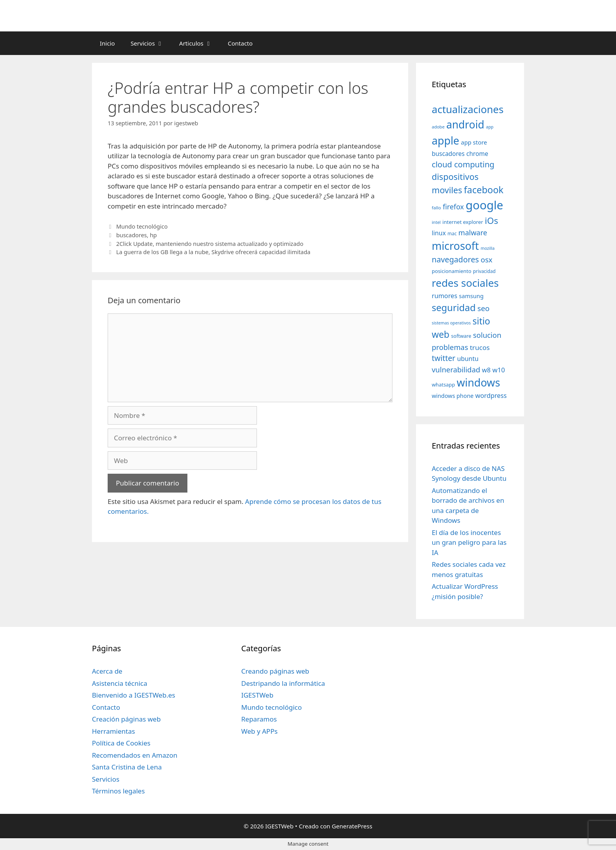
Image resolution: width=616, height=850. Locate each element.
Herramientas (114, 731)
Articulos (200, 43)
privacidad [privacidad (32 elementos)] (484, 271)
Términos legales (118, 791)
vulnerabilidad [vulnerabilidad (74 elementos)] (456, 369)
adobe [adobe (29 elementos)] (438, 127)
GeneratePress (352, 826)
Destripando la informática (283, 683)
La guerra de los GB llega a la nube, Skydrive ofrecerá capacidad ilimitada (214, 252)
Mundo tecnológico (142, 226)
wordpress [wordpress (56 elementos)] (491, 396)
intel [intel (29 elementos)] (436, 222)
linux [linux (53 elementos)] (439, 233)
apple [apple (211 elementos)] (445, 140)
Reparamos (259, 719)
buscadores (132, 235)
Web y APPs (259, 731)
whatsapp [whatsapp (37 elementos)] (443, 385)
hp (153, 235)
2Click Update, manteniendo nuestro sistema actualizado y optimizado (210, 244)
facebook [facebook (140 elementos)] (484, 190)
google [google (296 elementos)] (484, 205)
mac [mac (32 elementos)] (452, 233)
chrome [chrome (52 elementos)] (477, 154)
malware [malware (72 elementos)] (473, 233)
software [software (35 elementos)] (461, 336)
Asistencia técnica (120, 683)
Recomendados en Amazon (135, 755)
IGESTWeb (257, 695)
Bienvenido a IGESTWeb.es (134, 695)
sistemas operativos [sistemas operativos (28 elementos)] (451, 323)
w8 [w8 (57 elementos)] (486, 370)
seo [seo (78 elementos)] (483, 308)
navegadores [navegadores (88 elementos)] (455, 259)
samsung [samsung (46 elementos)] (471, 296)
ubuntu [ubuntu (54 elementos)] (468, 359)
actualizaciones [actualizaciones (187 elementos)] (468, 109)
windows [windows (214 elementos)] (478, 382)
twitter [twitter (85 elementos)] (444, 358)
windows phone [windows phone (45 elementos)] (453, 396)
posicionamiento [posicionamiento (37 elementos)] (452, 271)
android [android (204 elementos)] (465, 125)
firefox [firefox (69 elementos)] (453, 207)
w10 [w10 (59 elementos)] (499, 370)
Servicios (151, 43)
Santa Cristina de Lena (127, 767)
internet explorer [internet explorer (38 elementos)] (463, 222)
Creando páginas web (275, 671)
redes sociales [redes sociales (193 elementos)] (465, 283)
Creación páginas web (126, 719)
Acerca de (107, 671)
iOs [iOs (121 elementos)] (491, 221)
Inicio (107, 43)
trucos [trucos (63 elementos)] (480, 347)
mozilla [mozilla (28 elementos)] (488, 248)
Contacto (240, 43)
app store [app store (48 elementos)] (474, 142)
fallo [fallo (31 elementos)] (436, 208)
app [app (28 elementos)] (490, 127)
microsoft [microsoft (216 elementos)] (455, 246)
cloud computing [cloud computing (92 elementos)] (463, 164)
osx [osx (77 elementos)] (486, 259)
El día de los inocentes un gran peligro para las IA (469, 542)
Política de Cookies (121, 743)
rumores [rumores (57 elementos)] (445, 296)
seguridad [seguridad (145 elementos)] (454, 308)
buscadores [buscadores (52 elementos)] (448, 154)
